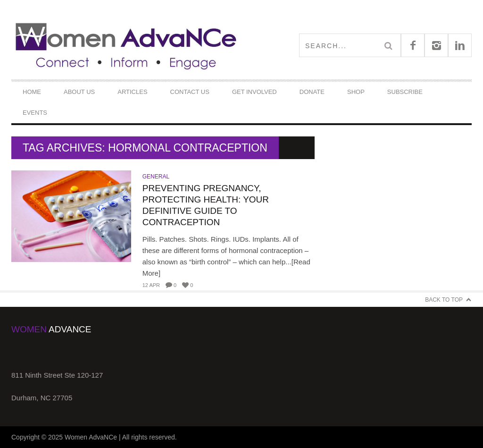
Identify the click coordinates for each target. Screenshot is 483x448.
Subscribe (405, 92)
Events (35, 113)
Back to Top (444, 300)
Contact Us (190, 92)
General (156, 177)
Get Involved (254, 92)
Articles (132, 92)
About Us (79, 92)
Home (32, 92)
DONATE (312, 92)
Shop (356, 92)
